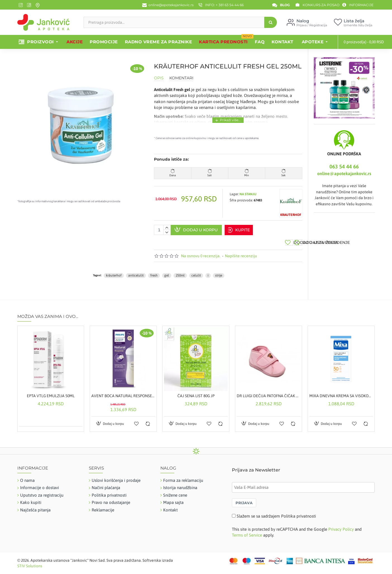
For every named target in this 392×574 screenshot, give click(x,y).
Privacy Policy (341, 524)
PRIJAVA (244, 498)
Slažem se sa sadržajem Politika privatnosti (276, 512)
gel (167, 271)
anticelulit (136, 271)
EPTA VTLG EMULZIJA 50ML (51, 391)
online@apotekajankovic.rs (344, 173)
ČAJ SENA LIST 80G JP (196, 391)
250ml (180, 271)
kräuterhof (114, 271)
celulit (196, 271)
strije (219, 271)
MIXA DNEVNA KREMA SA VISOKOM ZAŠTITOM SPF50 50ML (341, 391)
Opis (159, 78)
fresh (154, 271)
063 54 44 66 (344, 166)
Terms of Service (247, 530)
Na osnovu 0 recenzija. (201, 251)
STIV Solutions (30, 561)
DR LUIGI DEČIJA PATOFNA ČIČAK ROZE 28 (269, 391)
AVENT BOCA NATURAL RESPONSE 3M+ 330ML (123, 391)
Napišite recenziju (241, 251)
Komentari (181, 78)
